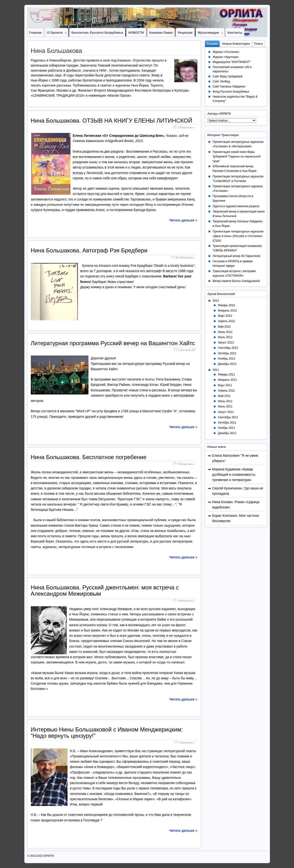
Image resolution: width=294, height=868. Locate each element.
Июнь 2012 (225, 332)
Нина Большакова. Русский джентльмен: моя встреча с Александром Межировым (105, 590)
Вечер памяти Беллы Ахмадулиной (236, 281)
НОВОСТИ (136, 33)
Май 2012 (225, 327)
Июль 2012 (225, 337)
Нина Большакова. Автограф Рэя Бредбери (89, 250)
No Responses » (185, 257)
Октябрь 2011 (227, 423)
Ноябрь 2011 (227, 428)
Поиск (259, 44)
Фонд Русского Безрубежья (231, 92)
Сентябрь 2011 (228, 417)
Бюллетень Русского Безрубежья (97, 33)
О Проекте (57, 34)
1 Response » (187, 743)
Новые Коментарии (236, 44)
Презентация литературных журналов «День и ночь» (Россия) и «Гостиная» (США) (238, 236)
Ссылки (212, 44)
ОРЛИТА (49, 856)
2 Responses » (186, 127)
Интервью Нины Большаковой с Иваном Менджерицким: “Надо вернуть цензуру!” (107, 733)
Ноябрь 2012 (227, 359)
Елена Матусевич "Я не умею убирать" (235, 458)
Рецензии (185, 33)
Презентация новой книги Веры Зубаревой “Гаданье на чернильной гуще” (237, 156)
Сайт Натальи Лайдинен (229, 87)
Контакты (235, 33)
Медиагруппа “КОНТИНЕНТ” (232, 62)
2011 (216, 370)
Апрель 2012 (227, 321)
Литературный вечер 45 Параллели (237, 256)
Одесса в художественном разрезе (236, 206)
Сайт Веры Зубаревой (228, 76)
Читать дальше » (183, 220)
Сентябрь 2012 (228, 348)
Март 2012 (225, 316)
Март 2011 (225, 385)
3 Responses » (186, 601)
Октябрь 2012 (227, 353)
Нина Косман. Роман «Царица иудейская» (236, 505)
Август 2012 (226, 343)
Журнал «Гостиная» (226, 52)
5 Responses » (186, 464)
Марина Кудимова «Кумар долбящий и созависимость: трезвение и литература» (234, 475)
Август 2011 (226, 412)
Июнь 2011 (225, 401)
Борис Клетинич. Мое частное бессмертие (236, 518)
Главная (35, 33)
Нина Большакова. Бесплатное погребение (89, 457)
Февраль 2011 (228, 380)
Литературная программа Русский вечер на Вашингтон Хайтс (113, 343)
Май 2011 (225, 396)
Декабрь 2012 (227, 364)
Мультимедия (210, 34)
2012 (216, 301)
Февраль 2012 (228, 311)
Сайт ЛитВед (222, 81)
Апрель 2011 (227, 391)
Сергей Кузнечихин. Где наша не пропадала (238, 491)
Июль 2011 (225, 406)
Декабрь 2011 (227, 433)
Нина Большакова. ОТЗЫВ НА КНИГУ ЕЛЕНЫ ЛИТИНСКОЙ (112, 121)
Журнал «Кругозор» (226, 57)
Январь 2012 (227, 305)
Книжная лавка (161, 33)
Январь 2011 (227, 375)
